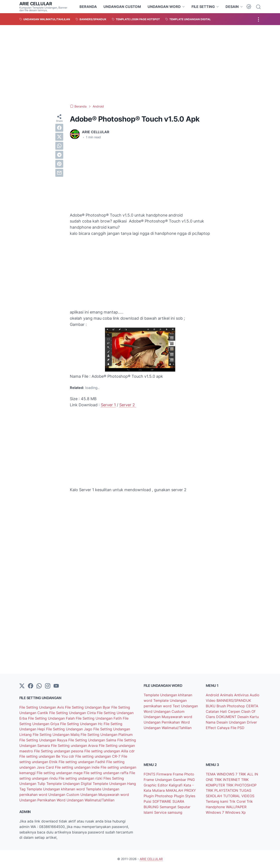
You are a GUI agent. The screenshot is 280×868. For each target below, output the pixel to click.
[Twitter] (22, 686)
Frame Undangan (158, 780)
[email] (59, 173)
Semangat (169, 807)
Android (213, 695)
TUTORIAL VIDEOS (239, 796)
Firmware (165, 774)
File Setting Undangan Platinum (107, 735)
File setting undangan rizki (81, 778)
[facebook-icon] (31, 686)
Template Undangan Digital (70, 784)
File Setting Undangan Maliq (57, 735)
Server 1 (108, 405)
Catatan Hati (217, 711)
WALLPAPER (236, 807)
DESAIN (232, 7)
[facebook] (59, 128)
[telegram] (59, 155)
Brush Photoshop (231, 706)
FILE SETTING (203, 7)
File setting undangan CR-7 (98, 756)
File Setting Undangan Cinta (73, 713)
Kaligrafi (176, 785)
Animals (227, 695)
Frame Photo (183, 774)
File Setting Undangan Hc (82, 724)
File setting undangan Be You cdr (47, 756)
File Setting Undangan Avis (42, 707)
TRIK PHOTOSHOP (241, 785)
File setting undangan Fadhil (82, 762)
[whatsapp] (59, 146)
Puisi (148, 801)
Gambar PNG (184, 780)
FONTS (150, 774)
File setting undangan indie (78, 767)
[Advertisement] (140, 65)
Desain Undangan (232, 722)
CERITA (252, 706)
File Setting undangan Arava (75, 746)
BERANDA (88, 7)
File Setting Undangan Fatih (99, 718)
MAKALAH (175, 790)
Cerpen (235, 711)
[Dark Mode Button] (249, 7)
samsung (175, 812)
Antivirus (242, 695)
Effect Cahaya (218, 728)
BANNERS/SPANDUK (234, 700)
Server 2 (128, 405)
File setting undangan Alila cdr (109, 751)
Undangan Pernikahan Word (43, 800)
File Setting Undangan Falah (52, 718)
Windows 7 (215, 812)
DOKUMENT (227, 717)
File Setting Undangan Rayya (44, 740)
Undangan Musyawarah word (105, 795)
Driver (252, 722)
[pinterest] (59, 164)
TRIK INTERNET (228, 780)
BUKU (211, 706)
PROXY (190, 790)
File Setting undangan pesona (59, 751)
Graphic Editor (156, 785)
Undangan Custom (64, 795)
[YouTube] (56, 686)
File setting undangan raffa (107, 773)
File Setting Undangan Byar (88, 707)
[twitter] (59, 137)
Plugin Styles (185, 796)
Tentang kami (218, 801)
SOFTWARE (162, 801)
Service (161, 812)
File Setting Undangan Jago (70, 729)
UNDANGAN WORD (164, 7)
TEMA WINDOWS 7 (222, 774)
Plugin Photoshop (159, 796)
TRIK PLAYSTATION (222, 790)
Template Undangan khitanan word (56, 789)
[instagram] (48, 686)
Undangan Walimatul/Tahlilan (90, 800)
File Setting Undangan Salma (93, 740)
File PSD (238, 728)
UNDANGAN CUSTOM (122, 7)
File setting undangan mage (60, 773)
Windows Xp (235, 812)
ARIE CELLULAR (36, 4)
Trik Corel (238, 801)
